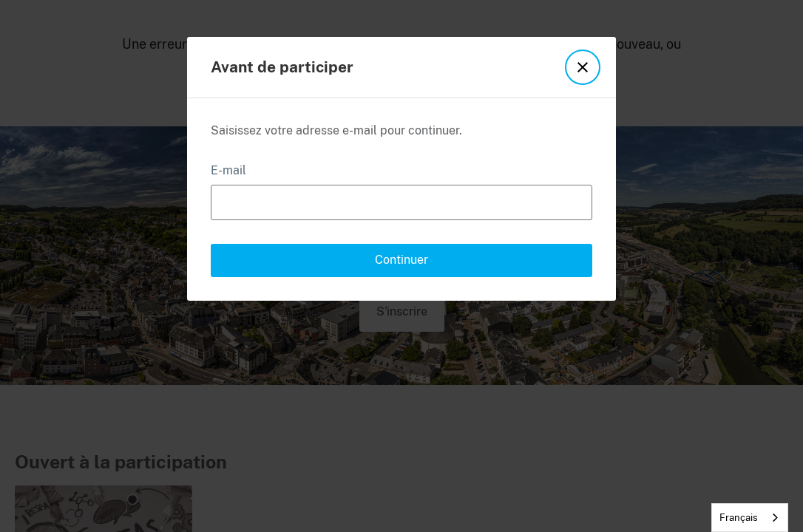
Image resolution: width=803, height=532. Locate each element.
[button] (582, 67)
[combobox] (750, 518)
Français (739, 518)
